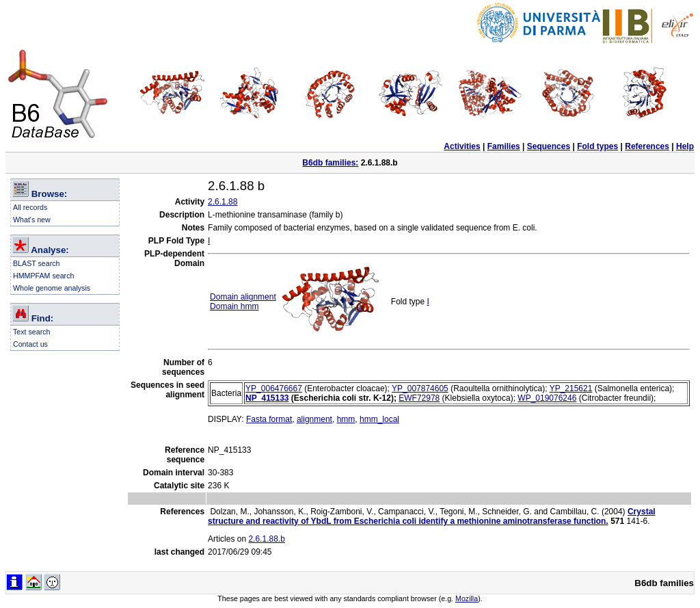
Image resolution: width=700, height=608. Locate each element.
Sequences (549, 146)
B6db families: (330, 163)
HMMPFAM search (43, 276)
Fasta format (269, 419)
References (647, 146)
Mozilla (467, 598)
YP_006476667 (274, 388)
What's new (32, 220)
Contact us (30, 344)
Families (504, 146)
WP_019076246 (547, 398)
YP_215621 (571, 388)
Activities (462, 146)
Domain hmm (234, 306)
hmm (346, 419)
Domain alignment (243, 297)
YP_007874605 (420, 388)
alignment (314, 419)
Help (685, 146)
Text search (32, 332)
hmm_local (379, 419)
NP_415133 (267, 398)
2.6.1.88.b (266, 539)
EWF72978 (419, 398)
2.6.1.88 (223, 202)
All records (30, 207)
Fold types (597, 146)
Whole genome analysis (52, 288)
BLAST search (37, 263)
